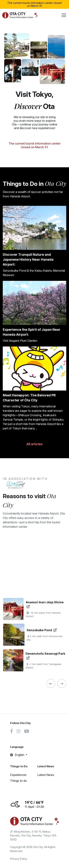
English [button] (18, 755)
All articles (34, 444)
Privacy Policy (19, 859)
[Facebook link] (11, 732)
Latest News (46, 775)
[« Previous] (51, 683)
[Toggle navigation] (64, 15)
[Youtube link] (27, 732)
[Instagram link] (18, 732)
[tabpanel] (34, 635)
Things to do (18, 781)
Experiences (18, 775)
